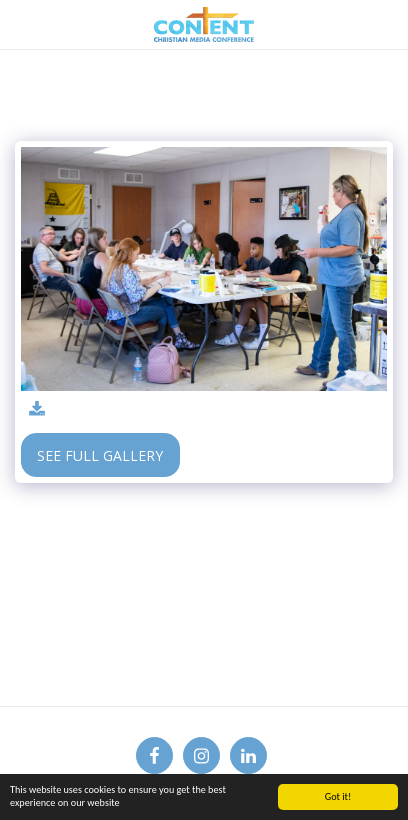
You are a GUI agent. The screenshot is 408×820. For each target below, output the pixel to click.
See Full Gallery (100, 455)
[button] (22, 23)
